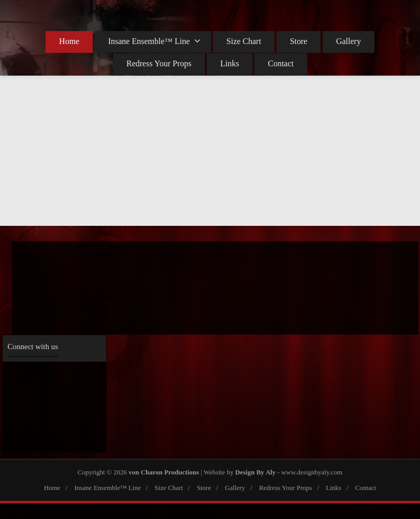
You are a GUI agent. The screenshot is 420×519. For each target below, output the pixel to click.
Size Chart (244, 41)
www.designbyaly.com (312, 472)
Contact (281, 63)
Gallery (349, 41)
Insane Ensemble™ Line (154, 41)
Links (229, 63)
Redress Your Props (159, 63)
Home (69, 41)
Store (299, 41)
